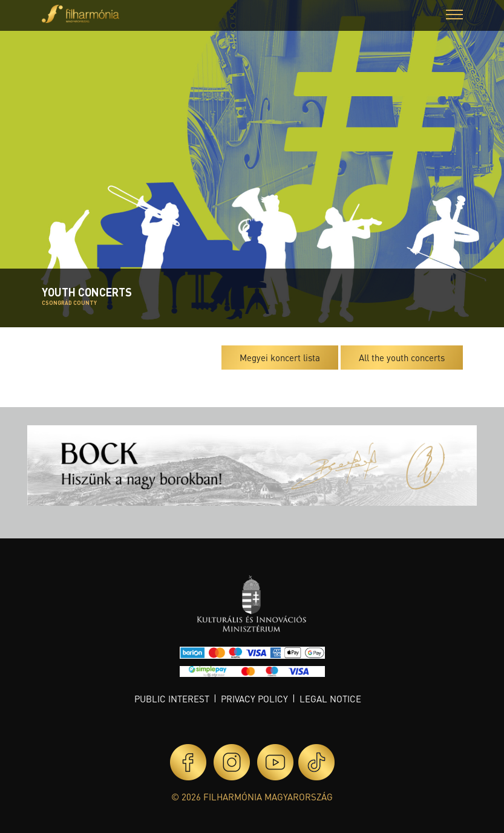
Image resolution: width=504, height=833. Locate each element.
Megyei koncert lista (280, 358)
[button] (454, 16)
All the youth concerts (402, 358)
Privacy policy (254, 699)
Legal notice (330, 699)
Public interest (172, 699)
